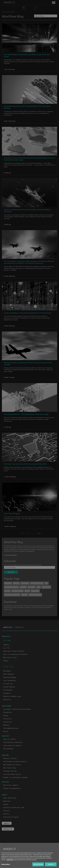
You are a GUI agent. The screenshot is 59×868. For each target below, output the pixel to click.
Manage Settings (6, 866)
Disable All (51, 866)
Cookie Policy (10, 861)
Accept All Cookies (38, 866)
